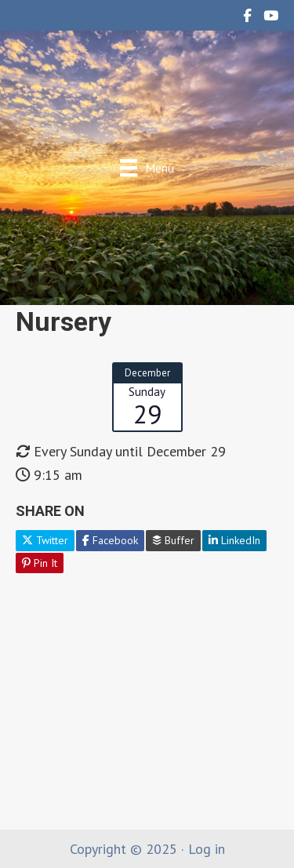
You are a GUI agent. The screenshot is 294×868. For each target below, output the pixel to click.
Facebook (110, 540)
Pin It (40, 563)
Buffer (173, 540)
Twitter (45, 540)
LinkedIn (234, 540)
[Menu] (147, 167)
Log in (207, 849)
